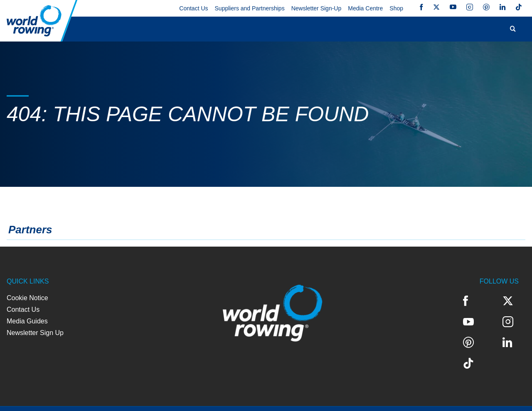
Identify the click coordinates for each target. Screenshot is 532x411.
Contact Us (193, 8)
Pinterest (486, 7)
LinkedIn (502, 7)
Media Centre (365, 8)
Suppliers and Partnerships (250, 8)
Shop (396, 8)
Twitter (436, 7)
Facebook (421, 7)
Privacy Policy (81, 398)
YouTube (453, 7)
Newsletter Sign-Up (316, 8)
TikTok (519, 7)
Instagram (470, 7)
